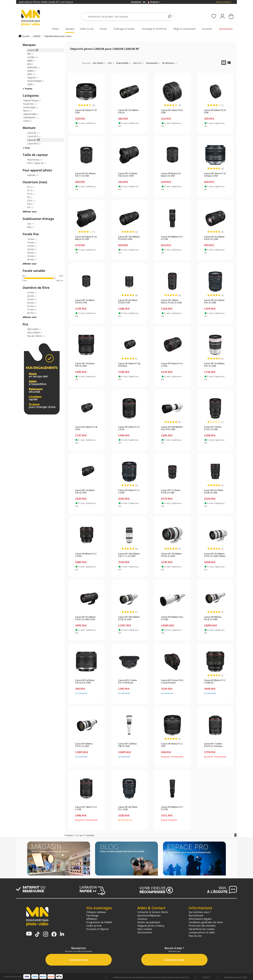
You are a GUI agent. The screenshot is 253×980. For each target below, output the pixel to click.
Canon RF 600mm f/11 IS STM (172, 238)
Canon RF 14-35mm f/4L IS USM (85, 365)
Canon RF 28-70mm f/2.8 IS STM (128, 301)
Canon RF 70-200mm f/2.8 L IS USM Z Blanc (215, 555)
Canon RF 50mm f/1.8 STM (86, 111)
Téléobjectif (31, 117)
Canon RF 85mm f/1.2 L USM (86, 555)
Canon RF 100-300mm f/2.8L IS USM (129, 618)
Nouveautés (154, 63)
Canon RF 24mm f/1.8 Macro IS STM (86, 238)
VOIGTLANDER (35, 81)
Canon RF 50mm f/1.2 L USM (129, 492)
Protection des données (202, 926)
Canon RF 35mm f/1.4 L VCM (172, 365)
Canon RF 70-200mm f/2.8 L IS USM (171, 555)
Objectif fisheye (32, 101)
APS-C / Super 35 (37, 163)
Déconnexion (145, 932)
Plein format (35, 160)
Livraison (142, 919)
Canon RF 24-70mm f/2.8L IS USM (214, 492)
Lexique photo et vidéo (202, 932)
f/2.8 (31, 201)
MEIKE (31, 61)
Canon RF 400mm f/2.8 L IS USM (84, 745)
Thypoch (33, 78)
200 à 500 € (34, 329)
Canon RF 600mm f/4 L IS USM (172, 618)
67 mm (32, 306)
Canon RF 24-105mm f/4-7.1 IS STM (85, 175)
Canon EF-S (34, 136)
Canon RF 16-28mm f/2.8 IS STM (85, 301)
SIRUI (31, 74)
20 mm (32, 246)
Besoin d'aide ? (224, 2)
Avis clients (100, 63)
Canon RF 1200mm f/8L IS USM (127, 745)
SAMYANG (33, 67)
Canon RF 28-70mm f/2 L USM (128, 808)
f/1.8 (31, 194)
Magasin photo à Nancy (151, 926)
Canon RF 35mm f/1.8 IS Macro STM (215, 175)
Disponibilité (124, 63)
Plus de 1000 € (36, 336)
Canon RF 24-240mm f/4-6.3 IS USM (214, 238)
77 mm (32, 310)
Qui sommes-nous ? (200, 912)
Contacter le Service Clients (153, 912)
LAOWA (33, 57)
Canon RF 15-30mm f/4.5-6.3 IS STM (128, 175)
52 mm (32, 299)
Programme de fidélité (99, 922)
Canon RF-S (34, 144)
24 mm (32, 249)
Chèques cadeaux (96, 912)
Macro (28, 111)
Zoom (28, 121)
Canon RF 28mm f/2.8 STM (215, 111)
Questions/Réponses (149, 915)
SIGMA (32, 71)
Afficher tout (30, 212)
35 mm (32, 256)
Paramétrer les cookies (202, 929)
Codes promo (94, 926)
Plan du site (195, 936)
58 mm (32, 303)
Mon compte (145, 929)
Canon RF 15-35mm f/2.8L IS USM (171, 492)
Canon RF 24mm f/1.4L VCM (86, 428)
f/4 (30, 207)
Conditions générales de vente (206, 922)
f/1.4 (31, 190)
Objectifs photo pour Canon (58, 36)
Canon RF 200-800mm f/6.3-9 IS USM (172, 428)
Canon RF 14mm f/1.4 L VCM (86, 808)
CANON (37, 36)
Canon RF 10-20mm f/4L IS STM (85, 492)
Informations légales (200, 919)
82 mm (32, 313)
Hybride (33, 175)
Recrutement (196, 915)
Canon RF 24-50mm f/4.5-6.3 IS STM (85, 682)
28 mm (32, 253)
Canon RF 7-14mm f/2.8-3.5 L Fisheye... (214, 745)
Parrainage (92, 915)
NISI (30, 64)
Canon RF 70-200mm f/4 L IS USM (214, 365)
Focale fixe (30, 104)
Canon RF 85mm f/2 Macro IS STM (171, 175)
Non (31, 227)
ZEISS (31, 84)
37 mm (32, 293)
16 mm (32, 243)
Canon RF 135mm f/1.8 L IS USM (213, 428)
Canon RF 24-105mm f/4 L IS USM (214, 301)
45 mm (32, 260)
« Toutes (28, 89)
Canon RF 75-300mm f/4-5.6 (128, 111)
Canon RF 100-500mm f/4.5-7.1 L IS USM (129, 555)
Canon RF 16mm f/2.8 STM (172, 111)
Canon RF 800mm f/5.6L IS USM (213, 618)
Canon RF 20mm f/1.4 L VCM (129, 428)
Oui (31, 224)
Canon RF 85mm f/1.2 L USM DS (215, 682)
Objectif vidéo (31, 114)
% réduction (170, 63)
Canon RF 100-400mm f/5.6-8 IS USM (129, 238)
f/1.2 (31, 187)
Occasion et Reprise (97, 929)
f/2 (30, 197)
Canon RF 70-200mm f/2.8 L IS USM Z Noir (85, 618)
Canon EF (34, 133)
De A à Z (139, 63)
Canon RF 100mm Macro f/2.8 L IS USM (171, 301)
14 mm (32, 239)
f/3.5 (31, 204)
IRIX (30, 54)
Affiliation (92, 919)
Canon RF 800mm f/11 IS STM (172, 808)
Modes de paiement (149, 922)
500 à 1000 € (35, 333)
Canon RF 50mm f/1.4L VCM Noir (129, 365)
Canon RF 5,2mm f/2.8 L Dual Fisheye (172, 682)
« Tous (26, 148)
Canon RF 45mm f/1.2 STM (172, 745)
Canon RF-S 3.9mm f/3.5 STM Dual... (127, 682)
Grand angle (30, 107)
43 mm (32, 296)
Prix (111, 63)
